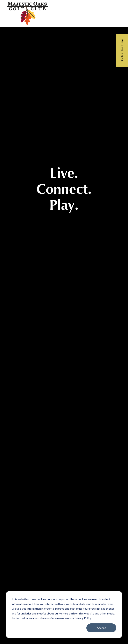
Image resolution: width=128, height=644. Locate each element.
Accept (101, 628)
